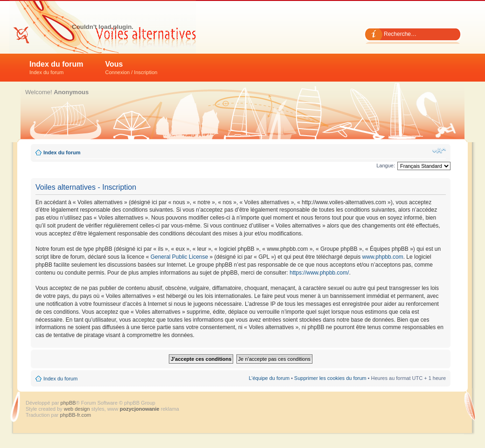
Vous (132, 68)
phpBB (68, 403)
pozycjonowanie (140, 409)
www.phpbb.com (383, 257)
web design (78, 409)
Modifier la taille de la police (439, 151)
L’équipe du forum (269, 378)
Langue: (386, 165)
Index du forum (56, 68)
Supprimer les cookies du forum (330, 378)
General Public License (179, 257)
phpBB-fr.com (76, 415)
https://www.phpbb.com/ (319, 273)
